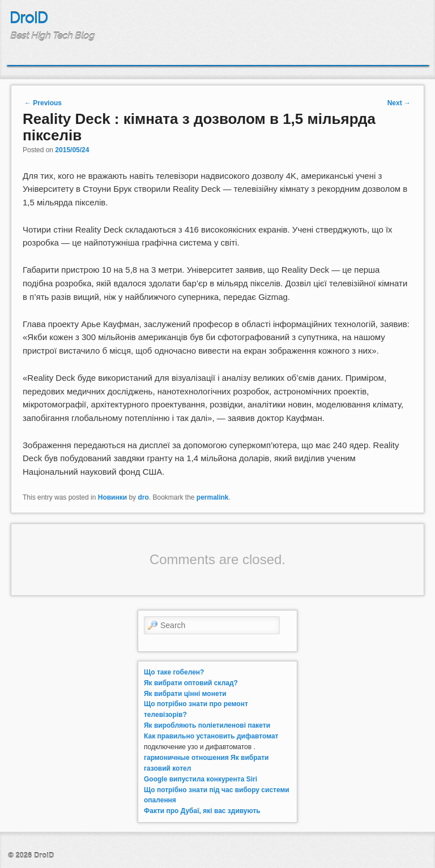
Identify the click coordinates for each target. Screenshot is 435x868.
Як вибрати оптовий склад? (191, 683)
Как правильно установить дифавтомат (211, 736)
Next (399, 103)
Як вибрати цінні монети (185, 694)
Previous (43, 103)
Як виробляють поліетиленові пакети (207, 725)
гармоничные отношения (186, 758)
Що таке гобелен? (174, 672)
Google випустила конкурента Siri (201, 779)
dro (143, 497)
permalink (213, 497)
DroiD (29, 18)
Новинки (112, 497)
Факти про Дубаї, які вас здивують (202, 811)
